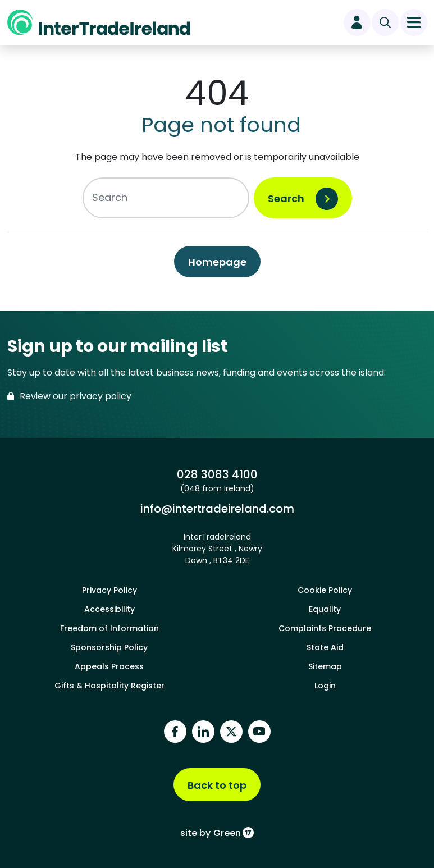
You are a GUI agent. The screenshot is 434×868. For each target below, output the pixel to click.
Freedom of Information (109, 628)
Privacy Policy (109, 590)
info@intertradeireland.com (217, 509)
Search (286, 198)
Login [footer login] (325, 686)
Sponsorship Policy (109, 647)
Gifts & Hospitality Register (109, 686)
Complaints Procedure (325, 628)
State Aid (325, 647)
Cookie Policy (325, 590)
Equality (325, 609)
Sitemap (325, 666)
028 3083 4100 (217, 474)
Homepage (217, 262)
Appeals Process (109, 666)
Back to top (217, 785)
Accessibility (109, 609)
